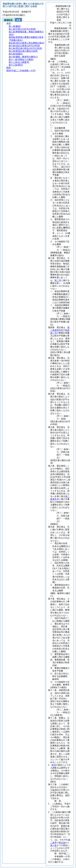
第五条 (62, 843)
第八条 (53, 845)
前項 (54, 765)
